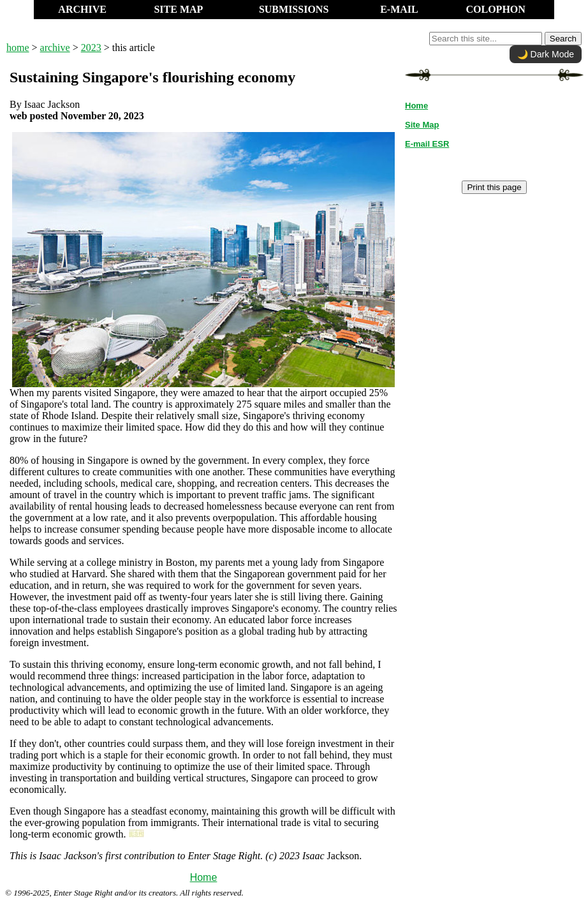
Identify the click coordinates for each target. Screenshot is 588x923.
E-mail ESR (427, 144)
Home (204, 877)
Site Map (422, 125)
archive (55, 48)
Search (563, 39)
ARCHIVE (82, 9)
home (18, 48)
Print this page (494, 187)
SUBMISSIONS (294, 9)
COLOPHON (495, 9)
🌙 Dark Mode (546, 54)
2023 (91, 48)
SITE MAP (178, 9)
